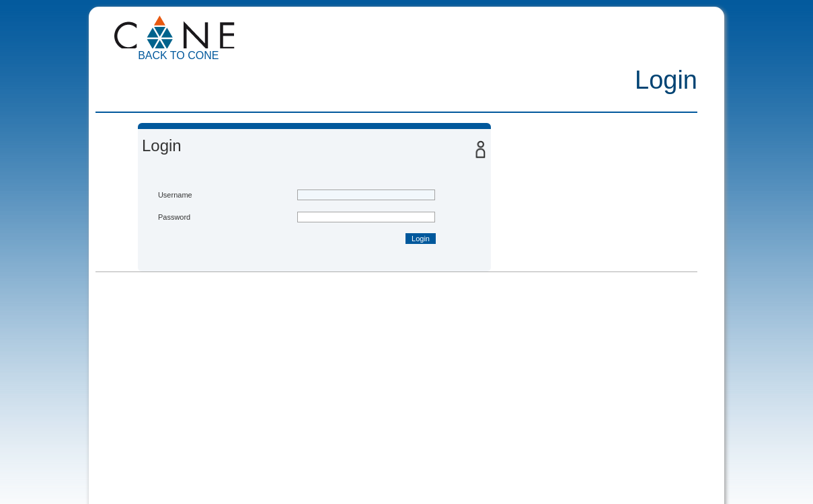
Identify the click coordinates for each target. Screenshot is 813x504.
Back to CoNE (178, 56)
